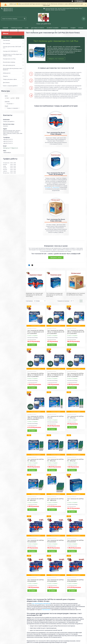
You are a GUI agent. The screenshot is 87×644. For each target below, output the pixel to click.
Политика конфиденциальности (56, 642)
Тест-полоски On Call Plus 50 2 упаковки (36, 501)
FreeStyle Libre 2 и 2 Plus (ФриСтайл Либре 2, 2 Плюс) (12, 55)
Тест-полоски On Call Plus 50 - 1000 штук (55, 459)
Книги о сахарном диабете (10, 86)
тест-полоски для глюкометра (41, 563)
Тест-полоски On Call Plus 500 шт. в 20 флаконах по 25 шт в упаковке (75, 335)
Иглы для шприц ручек (9, 65)
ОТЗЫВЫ (5, 31)
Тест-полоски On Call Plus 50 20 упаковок (75, 540)
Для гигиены (6, 82)
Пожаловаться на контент (40, 642)
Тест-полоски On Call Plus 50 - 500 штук (36, 459)
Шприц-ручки (7, 73)
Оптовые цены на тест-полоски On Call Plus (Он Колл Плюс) (76, 254)
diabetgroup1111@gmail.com (10, 148)
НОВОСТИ (14, 31)
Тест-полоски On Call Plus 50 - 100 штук (75, 377)
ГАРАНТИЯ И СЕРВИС (26, 31)
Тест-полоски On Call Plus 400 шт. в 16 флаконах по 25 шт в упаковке (55, 335)
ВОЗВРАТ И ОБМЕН (53, 28)
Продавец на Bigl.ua (44, 641)
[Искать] (25, 19)
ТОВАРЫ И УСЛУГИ (16, 28)
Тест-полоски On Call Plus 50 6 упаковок (75, 501)
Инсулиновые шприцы (9, 62)
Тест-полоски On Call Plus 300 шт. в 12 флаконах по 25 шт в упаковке (36, 335)
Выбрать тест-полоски (56, 59)
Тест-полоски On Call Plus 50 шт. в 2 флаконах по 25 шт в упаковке (36, 292)
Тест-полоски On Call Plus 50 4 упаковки (55, 501)
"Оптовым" (68, 147)
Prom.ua (51, 639)
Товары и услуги (7, 37)
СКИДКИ (73, 28)
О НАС (27, 28)
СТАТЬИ (81, 28)
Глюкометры (6, 40)
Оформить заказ (56, 217)
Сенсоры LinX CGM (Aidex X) (10, 51)
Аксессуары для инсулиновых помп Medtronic (12, 69)
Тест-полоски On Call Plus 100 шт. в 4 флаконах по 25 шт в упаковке (56, 292)
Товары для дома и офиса (10, 79)
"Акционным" (76, 147)
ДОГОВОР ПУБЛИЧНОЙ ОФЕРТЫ (44, 31)
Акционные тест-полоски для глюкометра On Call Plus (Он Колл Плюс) (34, 254)
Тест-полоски (7, 43)
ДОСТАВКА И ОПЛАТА (38, 28)
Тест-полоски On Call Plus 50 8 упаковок (36, 540)
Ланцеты (5, 76)
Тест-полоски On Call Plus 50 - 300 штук (55, 420)
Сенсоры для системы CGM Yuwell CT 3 (12, 47)
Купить (33, 304)
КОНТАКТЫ (64, 28)
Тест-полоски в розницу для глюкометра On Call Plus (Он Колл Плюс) (54, 254)
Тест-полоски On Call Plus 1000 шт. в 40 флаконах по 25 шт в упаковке (36, 377)
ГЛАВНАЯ (5, 28)
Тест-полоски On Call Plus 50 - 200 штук (36, 420)
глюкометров (46, 569)
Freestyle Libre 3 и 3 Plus (9, 59)
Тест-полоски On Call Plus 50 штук (55, 377)
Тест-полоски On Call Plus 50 (75, 459)
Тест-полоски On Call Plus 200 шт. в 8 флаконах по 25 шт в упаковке (76, 292)
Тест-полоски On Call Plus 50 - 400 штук (75, 420)
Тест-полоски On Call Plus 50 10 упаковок (55, 540)
